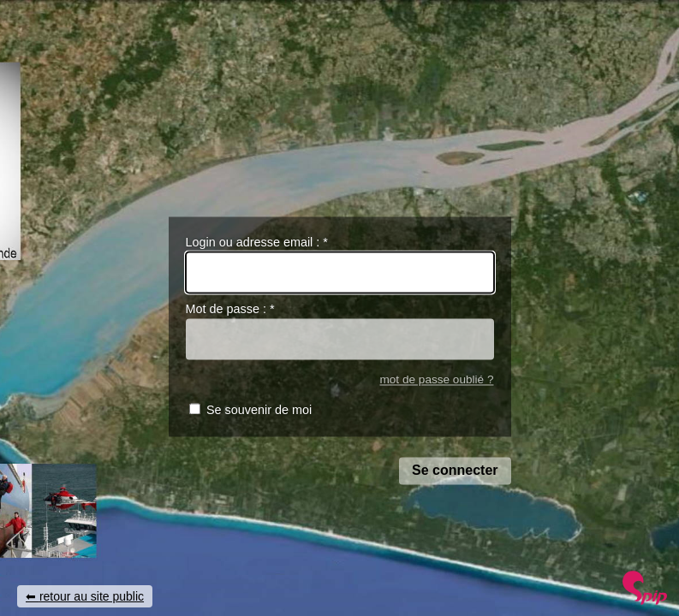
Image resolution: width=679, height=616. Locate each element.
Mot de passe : (230, 310)
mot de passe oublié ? (436, 379)
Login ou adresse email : (257, 242)
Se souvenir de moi (259, 411)
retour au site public (92, 596)
